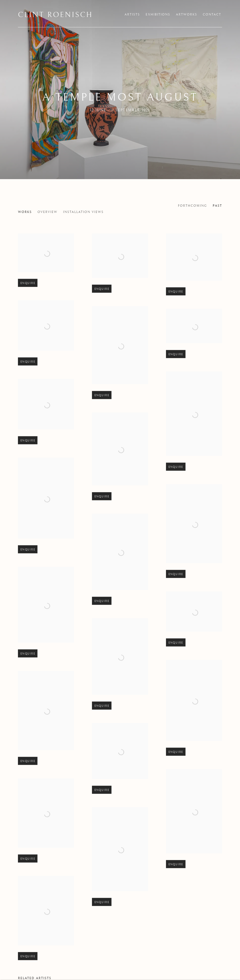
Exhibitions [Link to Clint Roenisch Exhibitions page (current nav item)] (158, 15)
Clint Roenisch (55, 15)
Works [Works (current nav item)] (25, 212)
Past (217, 206)
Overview (47, 212)
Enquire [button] (28, 294)
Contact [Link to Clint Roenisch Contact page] (212, 15)
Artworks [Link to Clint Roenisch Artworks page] (187, 15)
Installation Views (83, 212)
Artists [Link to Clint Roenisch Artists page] (132, 15)
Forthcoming (192, 206)
